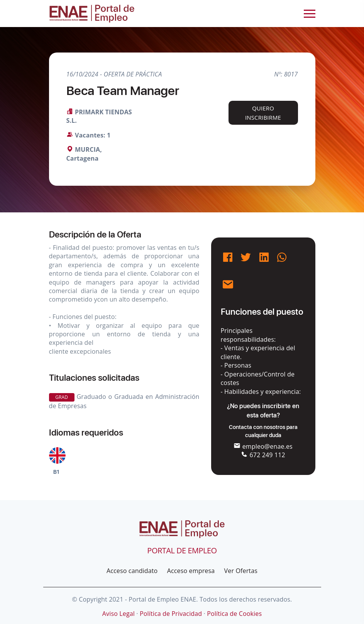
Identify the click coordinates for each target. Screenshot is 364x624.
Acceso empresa (191, 571)
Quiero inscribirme (263, 113)
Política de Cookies (234, 614)
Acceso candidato (132, 571)
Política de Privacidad (171, 614)
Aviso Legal (119, 614)
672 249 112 (263, 455)
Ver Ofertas (241, 571)
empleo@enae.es (263, 446)
